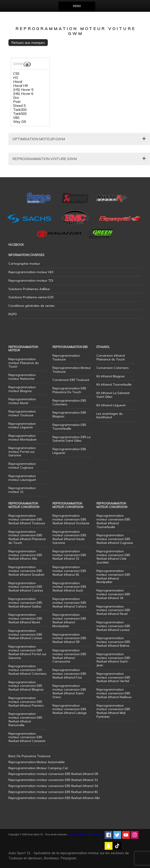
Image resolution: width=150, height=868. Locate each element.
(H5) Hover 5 (23, 90)
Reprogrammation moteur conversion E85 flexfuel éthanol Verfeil (113, 677)
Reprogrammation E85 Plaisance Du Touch (69, 390)
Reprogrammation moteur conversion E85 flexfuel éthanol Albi (25, 555)
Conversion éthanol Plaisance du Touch (111, 357)
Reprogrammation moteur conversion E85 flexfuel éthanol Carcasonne (69, 656)
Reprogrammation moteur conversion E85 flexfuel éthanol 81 (69, 571)
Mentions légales (78, 834)
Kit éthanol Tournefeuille (114, 384)
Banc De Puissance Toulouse (29, 756)
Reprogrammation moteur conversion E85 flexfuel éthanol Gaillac (25, 603)
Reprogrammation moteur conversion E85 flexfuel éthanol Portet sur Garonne (27, 652)
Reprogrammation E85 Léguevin (69, 451)
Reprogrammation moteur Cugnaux (22, 466)
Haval (18, 82)
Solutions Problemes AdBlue (29, 289)
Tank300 (20, 110)
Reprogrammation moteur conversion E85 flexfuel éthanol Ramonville (25, 719)
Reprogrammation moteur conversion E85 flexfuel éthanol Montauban (69, 620)
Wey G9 (19, 122)
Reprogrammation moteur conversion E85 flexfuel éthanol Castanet (27, 737)
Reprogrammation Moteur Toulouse (72, 370)
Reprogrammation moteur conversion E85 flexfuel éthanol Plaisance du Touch (27, 537)
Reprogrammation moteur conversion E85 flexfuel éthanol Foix (69, 674)
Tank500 (20, 114)
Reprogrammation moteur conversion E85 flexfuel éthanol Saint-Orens (69, 691)
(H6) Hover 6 (23, 94)
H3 (15, 78)
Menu (77, 6)
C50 (16, 74)
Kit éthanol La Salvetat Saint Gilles (113, 395)
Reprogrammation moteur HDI (31, 272)
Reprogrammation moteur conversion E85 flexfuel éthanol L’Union (25, 634)
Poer (17, 102)
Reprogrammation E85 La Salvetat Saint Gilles (71, 439)
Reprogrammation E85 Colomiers (69, 402)
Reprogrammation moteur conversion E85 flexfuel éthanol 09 (69, 638)
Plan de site (96, 834)
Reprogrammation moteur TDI (31, 281)
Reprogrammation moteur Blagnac (22, 389)
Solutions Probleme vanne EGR (31, 297)
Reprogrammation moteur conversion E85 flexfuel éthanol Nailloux (114, 693)
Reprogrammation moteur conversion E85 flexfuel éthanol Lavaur (113, 626)
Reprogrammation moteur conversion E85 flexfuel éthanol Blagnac (26, 686)
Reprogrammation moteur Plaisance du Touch (24, 363)
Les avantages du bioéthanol (110, 416)
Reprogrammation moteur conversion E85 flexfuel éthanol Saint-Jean (113, 660)
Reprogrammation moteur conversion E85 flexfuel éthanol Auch (69, 587)
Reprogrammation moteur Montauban (23, 438)
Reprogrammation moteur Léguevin (22, 426)
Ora (16, 98)
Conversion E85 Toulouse (71, 380)
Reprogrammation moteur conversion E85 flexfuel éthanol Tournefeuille (113, 521)
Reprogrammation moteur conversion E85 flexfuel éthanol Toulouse (27, 519)
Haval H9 (20, 86)
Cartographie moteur (24, 264)
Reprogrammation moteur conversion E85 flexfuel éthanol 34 (113, 594)
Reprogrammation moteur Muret (22, 401)
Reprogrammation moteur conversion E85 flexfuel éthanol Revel (113, 610)
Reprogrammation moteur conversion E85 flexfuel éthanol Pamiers (26, 702)
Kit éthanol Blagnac (111, 376)
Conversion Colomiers (113, 368)
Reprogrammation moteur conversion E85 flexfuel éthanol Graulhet (26, 571)
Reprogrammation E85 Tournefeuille (69, 427)
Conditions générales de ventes (32, 306)
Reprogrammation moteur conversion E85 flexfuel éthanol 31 (69, 555)
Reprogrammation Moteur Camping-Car (38, 768)
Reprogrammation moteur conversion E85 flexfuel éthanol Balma (113, 642)
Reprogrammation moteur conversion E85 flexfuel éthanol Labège (70, 709)
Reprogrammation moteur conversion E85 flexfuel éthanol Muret (25, 618)
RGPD (13, 314)
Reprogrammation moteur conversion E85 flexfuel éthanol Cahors (69, 603)
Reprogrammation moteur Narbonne (22, 377)
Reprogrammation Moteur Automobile (37, 762)
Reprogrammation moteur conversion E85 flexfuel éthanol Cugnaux (115, 539)
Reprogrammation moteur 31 (22, 490)
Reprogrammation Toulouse (66, 357)
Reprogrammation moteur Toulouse (22, 413)
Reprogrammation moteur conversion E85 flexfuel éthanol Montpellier (113, 576)
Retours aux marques (28, 43)
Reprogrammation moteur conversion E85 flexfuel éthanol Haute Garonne (69, 537)
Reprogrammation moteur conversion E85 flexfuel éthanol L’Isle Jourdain (113, 557)
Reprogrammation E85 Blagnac (69, 414)
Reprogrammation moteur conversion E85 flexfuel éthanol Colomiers (28, 670)
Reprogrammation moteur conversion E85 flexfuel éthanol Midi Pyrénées (113, 711)
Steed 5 (19, 106)
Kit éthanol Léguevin (111, 405)
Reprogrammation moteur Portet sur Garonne (22, 452)
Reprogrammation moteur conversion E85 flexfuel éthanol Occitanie (71, 519)
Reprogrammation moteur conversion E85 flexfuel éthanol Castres (26, 587)
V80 (16, 118)
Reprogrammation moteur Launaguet (22, 478)
